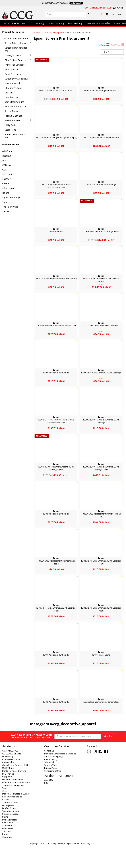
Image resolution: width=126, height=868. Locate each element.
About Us (49, 802)
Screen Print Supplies (12, 819)
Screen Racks (11, 111)
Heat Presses (11, 97)
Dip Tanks (10, 93)
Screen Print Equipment (53, 32)
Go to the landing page (98, 8)
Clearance (7, 859)
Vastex (6, 211)
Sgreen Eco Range (11, 197)
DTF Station (8, 174)
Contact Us (49, 773)
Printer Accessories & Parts (15, 136)
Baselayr (7, 156)
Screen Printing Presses (18, 43)
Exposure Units (12, 69)
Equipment (7, 799)
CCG (4, 170)
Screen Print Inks (10, 825)
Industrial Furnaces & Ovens (15, 816)
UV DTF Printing (56, 23)
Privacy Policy (51, 790)
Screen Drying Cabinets (16, 79)
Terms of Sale (51, 787)
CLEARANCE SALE (10, 773)
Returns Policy (51, 782)
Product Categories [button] (13, 32)
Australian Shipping (53, 779)
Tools (5, 810)
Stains (5, 839)
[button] (118, 8)
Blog (46, 805)
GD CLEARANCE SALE (15, 23)
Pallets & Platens (18, 120)
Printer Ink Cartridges (15, 65)
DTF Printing (37, 23)
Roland (6, 193)
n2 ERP (93, 866)
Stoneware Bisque (11, 836)
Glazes (6, 822)
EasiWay (6, 179)
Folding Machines (13, 116)
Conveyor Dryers (18, 55)
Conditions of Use (53, 793)
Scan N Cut (7, 848)
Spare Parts (10, 130)
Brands (6, 856)
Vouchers (7, 853)
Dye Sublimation (10, 842)
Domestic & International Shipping (60, 776)
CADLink (7, 165)
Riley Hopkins (9, 188)
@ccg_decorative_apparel (73, 724)
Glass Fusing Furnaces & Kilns (16, 787)
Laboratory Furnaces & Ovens (16, 804)
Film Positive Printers (18, 60)
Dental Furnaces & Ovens (14, 793)
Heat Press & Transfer (98, 23)
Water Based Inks (11, 833)
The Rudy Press (10, 207)
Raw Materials (9, 845)
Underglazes (8, 827)
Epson (6, 184)
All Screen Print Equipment (15, 38)
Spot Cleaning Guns (14, 102)
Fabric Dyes (8, 850)
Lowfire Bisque (9, 830)
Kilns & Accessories (11, 782)
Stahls (5, 202)
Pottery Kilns (8, 784)
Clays (5, 813)
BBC (5, 160)
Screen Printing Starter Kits (16, 49)
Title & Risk (49, 784)
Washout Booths (13, 83)
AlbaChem (7, 151)
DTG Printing (75, 23)
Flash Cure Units (13, 74)
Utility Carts (10, 125)
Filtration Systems (14, 88)
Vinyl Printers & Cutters (16, 107)
